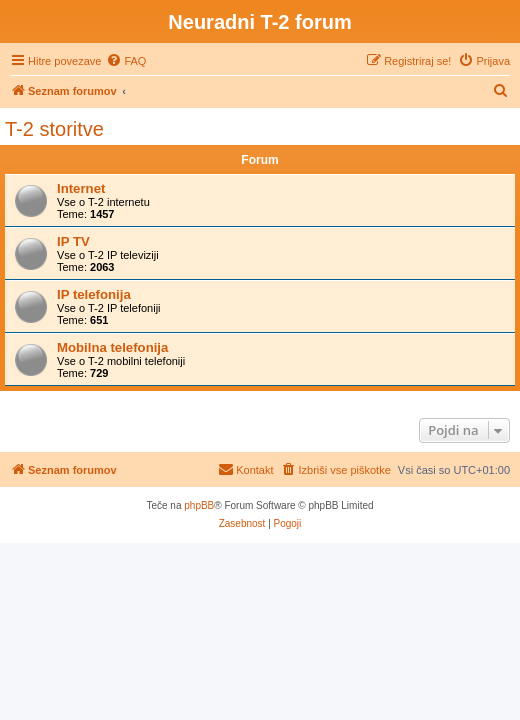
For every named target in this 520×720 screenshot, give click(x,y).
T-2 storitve (54, 129)
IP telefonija (94, 294)
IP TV (73, 241)
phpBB (199, 505)
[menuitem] (126, 61)
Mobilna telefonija (112, 347)
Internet (81, 188)
